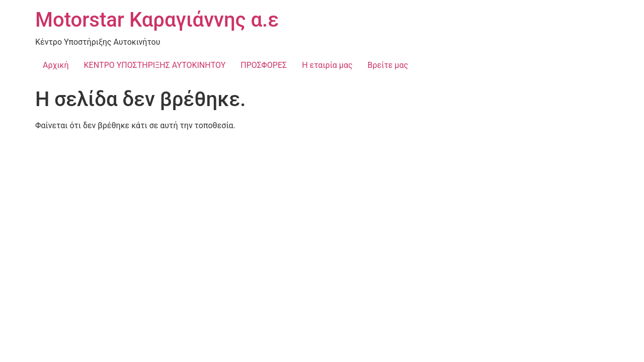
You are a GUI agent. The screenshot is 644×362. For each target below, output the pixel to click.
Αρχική (56, 65)
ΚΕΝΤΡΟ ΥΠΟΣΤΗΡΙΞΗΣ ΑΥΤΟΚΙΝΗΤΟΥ (155, 65)
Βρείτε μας (388, 65)
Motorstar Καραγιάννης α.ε (157, 20)
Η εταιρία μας (327, 65)
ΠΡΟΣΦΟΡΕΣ (264, 65)
